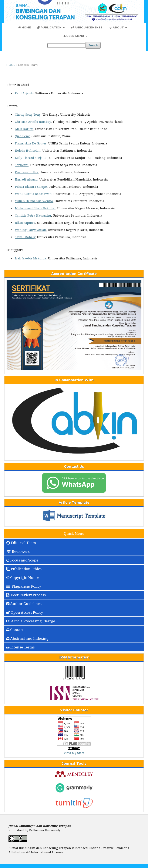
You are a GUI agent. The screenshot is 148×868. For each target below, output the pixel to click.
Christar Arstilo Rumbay (33, 122)
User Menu (74, 36)
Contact (15, 630)
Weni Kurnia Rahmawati (33, 194)
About (117, 27)
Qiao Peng (22, 136)
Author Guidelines (24, 604)
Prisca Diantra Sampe (31, 187)
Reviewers (18, 551)
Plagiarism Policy (24, 586)
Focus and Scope (22, 560)
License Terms (21, 647)
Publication (50, 27)
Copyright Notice (23, 577)
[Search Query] (66, 45)
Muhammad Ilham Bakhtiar (35, 208)
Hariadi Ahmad (26, 179)
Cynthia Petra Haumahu (33, 215)
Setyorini (22, 165)
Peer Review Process (26, 595)
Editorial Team (21, 543)
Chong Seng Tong (28, 114)
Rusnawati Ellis (26, 172)
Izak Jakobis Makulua (31, 258)
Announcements (87, 27)
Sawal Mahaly (25, 237)
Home (25, 27)
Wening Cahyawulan (31, 230)
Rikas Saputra (25, 223)
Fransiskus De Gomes (31, 143)
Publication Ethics (24, 569)
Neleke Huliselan (28, 150)
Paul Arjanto (24, 93)
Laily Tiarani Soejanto (31, 158)
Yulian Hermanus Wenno (34, 201)
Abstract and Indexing (27, 638)
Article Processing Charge (31, 621)
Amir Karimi (24, 129)
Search (93, 45)
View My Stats (74, 753)
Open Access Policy (25, 612)
